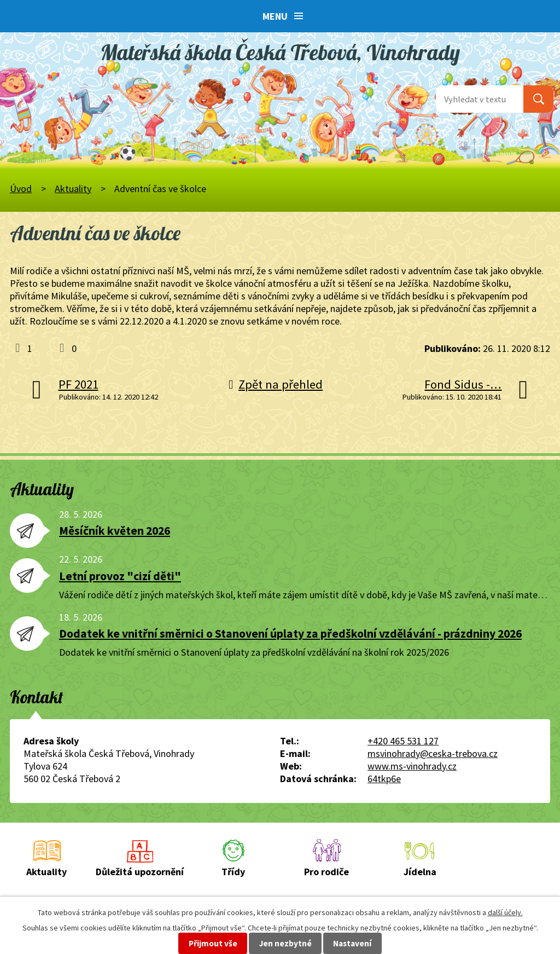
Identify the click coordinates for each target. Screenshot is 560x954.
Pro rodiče (326, 872)
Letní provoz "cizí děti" (120, 576)
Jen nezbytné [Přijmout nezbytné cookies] (285, 943)
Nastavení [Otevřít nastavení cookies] (352, 943)
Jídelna (420, 872)
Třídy (233, 872)
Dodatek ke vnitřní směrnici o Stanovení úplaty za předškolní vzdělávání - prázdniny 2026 (290, 634)
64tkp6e (384, 779)
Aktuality (73, 189)
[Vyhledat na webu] (480, 99)
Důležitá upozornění (140, 872)
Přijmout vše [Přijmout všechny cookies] (213, 943)
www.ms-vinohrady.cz (412, 766)
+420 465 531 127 (403, 741)
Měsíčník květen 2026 (115, 531)
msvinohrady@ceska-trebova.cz (433, 753)
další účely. (505, 912)
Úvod (21, 189)
